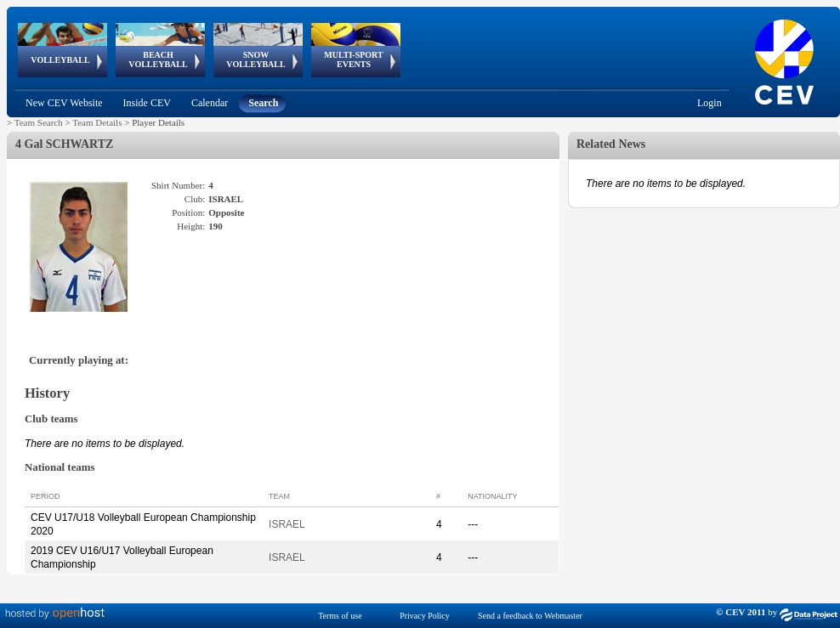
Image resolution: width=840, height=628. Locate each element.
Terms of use (340, 616)
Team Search (39, 122)
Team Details (97, 122)
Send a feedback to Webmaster (530, 616)
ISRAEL (287, 524)
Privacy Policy (425, 616)
